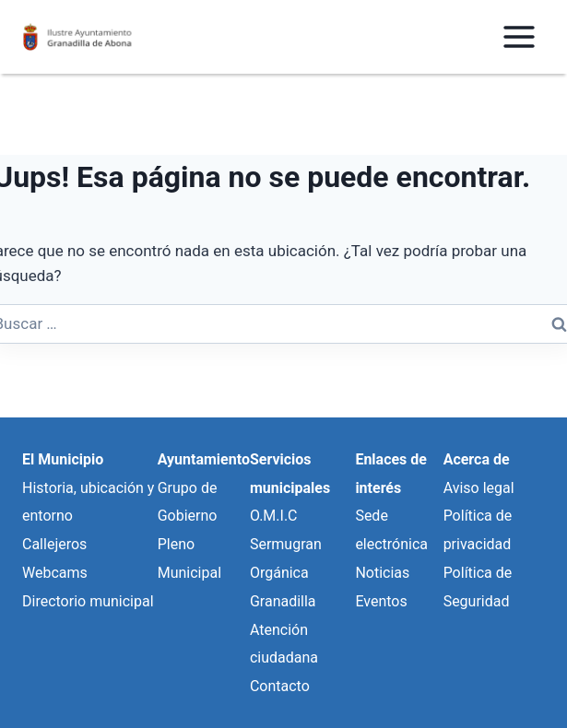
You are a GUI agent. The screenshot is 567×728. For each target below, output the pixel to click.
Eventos (381, 601)
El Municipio (63, 459)
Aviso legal (479, 488)
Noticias (382, 573)
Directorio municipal (88, 601)
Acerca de (477, 459)
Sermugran (286, 544)
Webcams (55, 573)
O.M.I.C (274, 516)
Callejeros (54, 544)
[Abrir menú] (519, 36)
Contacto (280, 686)
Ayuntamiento (204, 459)
